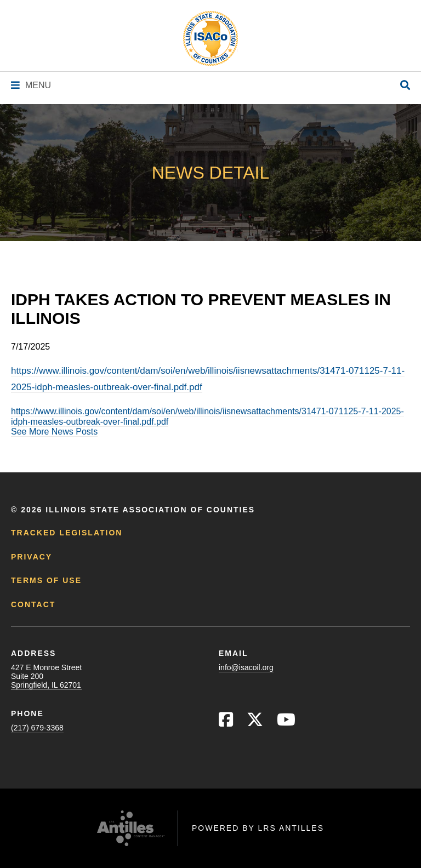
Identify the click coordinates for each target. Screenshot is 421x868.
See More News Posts (54, 432)
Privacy (32, 557)
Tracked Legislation (67, 533)
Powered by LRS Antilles (258, 828)
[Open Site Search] (405, 86)
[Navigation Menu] (31, 85)
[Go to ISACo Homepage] (210, 38)
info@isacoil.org (246, 667)
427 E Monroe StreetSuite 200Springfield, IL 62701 (46, 676)
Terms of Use (46, 580)
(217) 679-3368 (37, 728)
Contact (33, 604)
